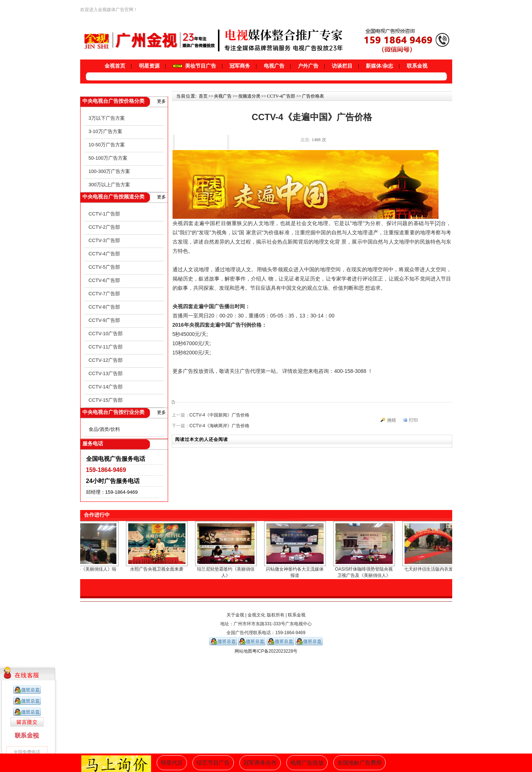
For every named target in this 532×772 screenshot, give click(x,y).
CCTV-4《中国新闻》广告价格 (220, 415)
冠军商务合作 (260, 763)
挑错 (392, 420)
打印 (413, 420)
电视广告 (274, 66)
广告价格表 (313, 96)
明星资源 (149, 66)
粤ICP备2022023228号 (275, 651)
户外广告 (308, 66)
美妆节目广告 (195, 66)
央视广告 (223, 96)
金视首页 (115, 66)
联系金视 (417, 66)
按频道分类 (249, 96)
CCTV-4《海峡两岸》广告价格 (220, 426)
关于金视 (235, 615)
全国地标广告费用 (359, 763)
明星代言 (172, 763)
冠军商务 (240, 66)
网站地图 (243, 651)
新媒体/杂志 (379, 66)
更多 (161, 101)
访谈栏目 (342, 66)
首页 (203, 96)
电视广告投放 (307, 763)
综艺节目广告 (213, 763)
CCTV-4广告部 (281, 96)
